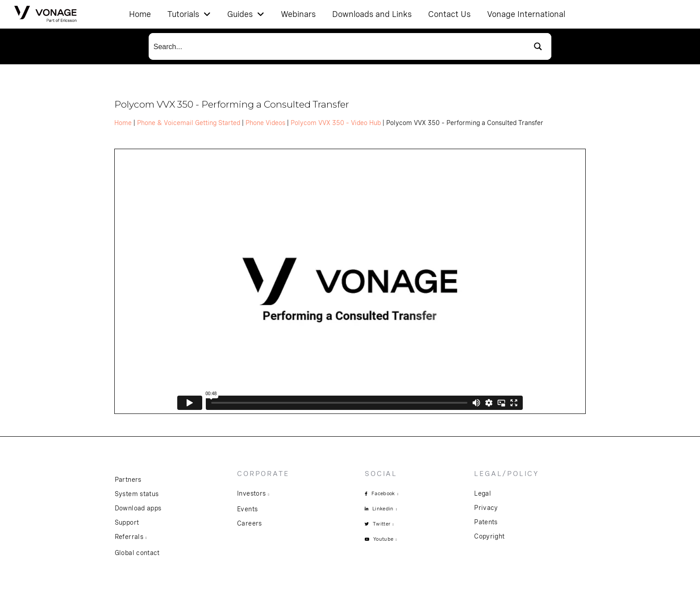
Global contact (137, 553)
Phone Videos (265, 123)
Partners (128, 480)
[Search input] (337, 46)
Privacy (486, 508)
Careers (249, 523)
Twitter (381, 524)
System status (137, 494)
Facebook (383, 493)
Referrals (129, 537)
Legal (483, 493)
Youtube (383, 539)
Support (127, 522)
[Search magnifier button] (538, 46)
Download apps (138, 508)
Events (247, 509)
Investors (251, 493)
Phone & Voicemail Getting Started (189, 123)
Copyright (489, 536)
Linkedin (383, 509)
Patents (486, 522)
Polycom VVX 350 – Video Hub (336, 123)
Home (123, 123)
